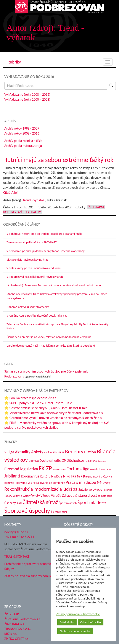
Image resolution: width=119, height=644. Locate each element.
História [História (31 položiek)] (94, 470)
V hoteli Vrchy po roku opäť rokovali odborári (34, 268)
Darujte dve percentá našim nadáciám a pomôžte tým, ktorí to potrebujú (51, 346)
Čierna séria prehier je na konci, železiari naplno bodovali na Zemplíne (49, 337)
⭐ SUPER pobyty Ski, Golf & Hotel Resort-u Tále (38, 403)
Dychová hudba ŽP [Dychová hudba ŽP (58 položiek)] (53, 460)
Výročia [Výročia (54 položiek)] (56, 496)
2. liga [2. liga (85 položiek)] (9, 452)
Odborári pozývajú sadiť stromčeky (28, 307)
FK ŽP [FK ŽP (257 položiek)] (45, 468)
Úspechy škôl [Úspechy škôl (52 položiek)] (13, 503)
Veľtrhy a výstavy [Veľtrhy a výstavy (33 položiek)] (22, 496)
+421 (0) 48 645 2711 (19, 537)
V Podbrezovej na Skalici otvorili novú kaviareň (35, 277)
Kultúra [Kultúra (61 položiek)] (45, 476)
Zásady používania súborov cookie (78, 614)
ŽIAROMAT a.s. (15, 624)
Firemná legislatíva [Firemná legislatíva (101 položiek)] (21, 469)
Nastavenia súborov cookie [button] (75, 631)
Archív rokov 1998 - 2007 (22, 128)
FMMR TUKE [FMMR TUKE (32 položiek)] (59, 470)
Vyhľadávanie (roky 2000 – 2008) (27, 99)
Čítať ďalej (10, 193)
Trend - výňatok (34, 200)
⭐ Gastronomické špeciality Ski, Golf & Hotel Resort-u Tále (46, 408)
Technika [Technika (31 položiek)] (108, 490)
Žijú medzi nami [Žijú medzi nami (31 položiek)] (59, 512)
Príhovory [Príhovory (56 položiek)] (104, 483)
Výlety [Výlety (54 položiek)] (35, 496)
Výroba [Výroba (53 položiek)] (46, 496)
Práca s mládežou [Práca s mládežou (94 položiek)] (81, 482)
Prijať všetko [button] (67, 622)
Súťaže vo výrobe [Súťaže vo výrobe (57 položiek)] (90, 489)
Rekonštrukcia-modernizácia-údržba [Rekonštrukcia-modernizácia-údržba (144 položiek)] (41, 489)
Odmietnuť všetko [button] (91, 622)
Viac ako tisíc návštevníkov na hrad (27, 260)
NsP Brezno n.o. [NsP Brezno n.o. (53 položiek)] (88, 476)
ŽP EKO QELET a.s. (17, 639)
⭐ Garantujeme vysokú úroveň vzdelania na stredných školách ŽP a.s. (53, 418)
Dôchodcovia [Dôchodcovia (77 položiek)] (77, 460)
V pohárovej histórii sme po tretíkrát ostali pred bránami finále (44, 234)
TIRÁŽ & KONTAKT (17, 556)
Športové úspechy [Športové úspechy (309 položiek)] (27, 511)
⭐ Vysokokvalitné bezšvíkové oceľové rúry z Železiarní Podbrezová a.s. (54, 413)
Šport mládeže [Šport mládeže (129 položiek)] (92, 502)
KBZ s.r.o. (11, 634)
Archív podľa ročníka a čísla (23, 141)
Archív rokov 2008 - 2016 (22, 133)
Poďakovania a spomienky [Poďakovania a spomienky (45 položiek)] (49, 483)
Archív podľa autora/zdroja (23, 146)
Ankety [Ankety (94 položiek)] (37, 452)
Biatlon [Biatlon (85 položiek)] (90, 452)
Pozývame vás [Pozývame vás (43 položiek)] (23, 483)
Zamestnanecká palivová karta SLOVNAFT (32, 242)
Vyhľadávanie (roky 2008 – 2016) (27, 94)
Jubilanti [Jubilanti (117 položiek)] (12, 476)
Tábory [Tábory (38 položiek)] (8, 496)
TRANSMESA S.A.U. (18, 629)
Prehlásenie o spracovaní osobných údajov (29, 566)
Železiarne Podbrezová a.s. (23, 619)
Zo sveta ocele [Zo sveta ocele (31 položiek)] (105, 496)
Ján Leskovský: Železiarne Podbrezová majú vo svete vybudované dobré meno (54, 285)
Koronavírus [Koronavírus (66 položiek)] (30, 476)
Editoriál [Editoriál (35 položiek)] (93, 461)
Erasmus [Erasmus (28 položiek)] (102, 461)
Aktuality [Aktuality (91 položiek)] (23, 452)
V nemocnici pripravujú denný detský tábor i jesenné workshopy (46, 251)
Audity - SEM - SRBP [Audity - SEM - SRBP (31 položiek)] (54, 452)
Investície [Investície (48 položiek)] (105, 469)
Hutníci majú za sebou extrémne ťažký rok (58, 160)
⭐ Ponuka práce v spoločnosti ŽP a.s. (31, 398)
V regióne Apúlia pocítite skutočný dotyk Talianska (37, 316)
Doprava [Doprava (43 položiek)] (34, 461)
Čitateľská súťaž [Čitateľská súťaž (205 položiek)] (40, 502)
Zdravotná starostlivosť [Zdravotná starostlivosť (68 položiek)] (80, 495)
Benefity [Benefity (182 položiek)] (74, 451)
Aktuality (33, 212)
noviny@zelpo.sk (16, 532)
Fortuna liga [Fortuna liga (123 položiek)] (78, 469)
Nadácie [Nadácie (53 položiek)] (57, 476)
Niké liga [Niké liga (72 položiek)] (70, 476)
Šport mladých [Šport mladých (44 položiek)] (68, 503)
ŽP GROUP (12, 614)
